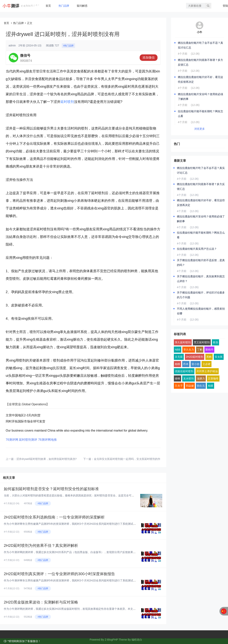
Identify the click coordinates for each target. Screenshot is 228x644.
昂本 (186, 364)
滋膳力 (201, 378)
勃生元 (201, 386)
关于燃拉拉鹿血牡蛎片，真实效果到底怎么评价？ (201, 279)
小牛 (199, 32)
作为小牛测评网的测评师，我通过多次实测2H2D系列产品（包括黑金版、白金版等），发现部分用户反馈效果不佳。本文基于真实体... (83, 552)
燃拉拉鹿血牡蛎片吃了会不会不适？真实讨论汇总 (200, 45)
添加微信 (149, 58)
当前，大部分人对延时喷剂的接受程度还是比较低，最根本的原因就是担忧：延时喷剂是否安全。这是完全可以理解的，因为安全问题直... (85, 495)
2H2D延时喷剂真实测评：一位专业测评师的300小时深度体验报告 (59, 574)
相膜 (211, 386)
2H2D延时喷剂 (195, 357)
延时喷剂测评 (28, 440)
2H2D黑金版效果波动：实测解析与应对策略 (41, 602)
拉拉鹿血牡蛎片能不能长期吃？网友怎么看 (200, 114)
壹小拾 (196, 364)
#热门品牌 (68, 46)
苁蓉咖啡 (213, 378)
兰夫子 (179, 386)
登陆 (225, 6)
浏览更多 (199, 129)
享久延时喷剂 (183, 342)
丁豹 (200, 350)
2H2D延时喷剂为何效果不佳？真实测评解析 (41, 545)
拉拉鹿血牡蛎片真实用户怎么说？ (197, 249)
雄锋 (177, 378)
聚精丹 (209, 350)
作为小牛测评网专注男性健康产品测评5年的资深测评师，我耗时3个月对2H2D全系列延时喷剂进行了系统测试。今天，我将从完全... (82, 524)
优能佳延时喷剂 (184, 371)
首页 (48, 6)
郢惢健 (190, 386)
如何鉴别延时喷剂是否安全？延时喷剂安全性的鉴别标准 (51, 489)
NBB (178, 350)
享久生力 (189, 350)
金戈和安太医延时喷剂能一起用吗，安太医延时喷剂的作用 (128, 459)
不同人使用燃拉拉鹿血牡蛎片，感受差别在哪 (201, 311)
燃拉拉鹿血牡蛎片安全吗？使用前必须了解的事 (200, 97)
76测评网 (12, 440)
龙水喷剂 (188, 378)
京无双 (179, 357)
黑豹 (209, 357)
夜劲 (215, 342)
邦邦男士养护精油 (207, 371)
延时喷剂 (67, 102)
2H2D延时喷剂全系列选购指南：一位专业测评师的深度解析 (54, 517)
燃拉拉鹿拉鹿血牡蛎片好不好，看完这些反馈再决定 (200, 79)
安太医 (219, 357)
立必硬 (207, 364)
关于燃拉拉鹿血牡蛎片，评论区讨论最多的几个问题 (201, 295)
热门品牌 (64, 6)
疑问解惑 (82, 6)
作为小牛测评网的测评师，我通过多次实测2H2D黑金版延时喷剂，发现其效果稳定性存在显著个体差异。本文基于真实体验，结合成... (83, 609)
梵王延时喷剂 (202, 342)
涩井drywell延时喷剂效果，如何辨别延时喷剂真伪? (46, 459)
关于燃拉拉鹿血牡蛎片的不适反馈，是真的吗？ (201, 263)
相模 (177, 364)
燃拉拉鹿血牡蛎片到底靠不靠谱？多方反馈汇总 (200, 62)
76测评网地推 (47, 440)
